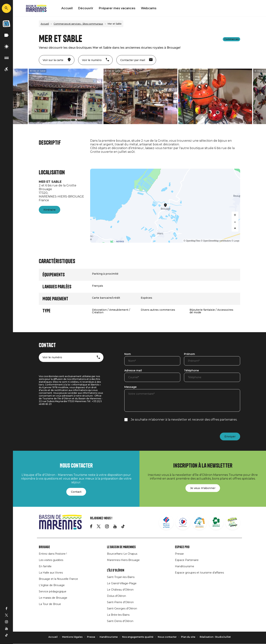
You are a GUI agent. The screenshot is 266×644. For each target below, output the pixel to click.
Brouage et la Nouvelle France (58, 579)
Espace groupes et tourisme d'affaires (199, 573)
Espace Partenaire (187, 560)
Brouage (44, 547)
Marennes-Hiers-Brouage (123, 560)
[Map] (165, 206)
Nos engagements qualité (138, 637)
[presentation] (152, 434)
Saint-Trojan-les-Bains (121, 577)
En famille (45, 566)
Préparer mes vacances (117, 8)
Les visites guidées (51, 560)
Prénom (189, 354)
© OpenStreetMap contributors (216, 241)
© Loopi (235, 241)
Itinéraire (50, 210)
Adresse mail (133, 371)
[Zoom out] (235, 222)
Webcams (149, 8)
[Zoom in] (235, 215)
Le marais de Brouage (53, 598)
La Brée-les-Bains (118, 615)
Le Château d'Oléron (120, 590)
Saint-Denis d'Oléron (120, 621)
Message (130, 387)
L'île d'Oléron (116, 570)
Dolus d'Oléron (116, 596)
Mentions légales (72, 637)
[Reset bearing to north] (235, 228)
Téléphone (191, 371)
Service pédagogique (53, 591)
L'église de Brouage (52, 585)
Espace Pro (182, 547)
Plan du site (188, 637)
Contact (76, 492)
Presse (179, 554)
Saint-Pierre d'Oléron (120, 602)
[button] (18, 94)
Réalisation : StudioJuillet (215, 637)
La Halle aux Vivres (51, 573)
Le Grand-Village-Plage (122, 583)
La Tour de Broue (50, 604)
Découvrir (86, 8)
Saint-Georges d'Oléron (122, 608)
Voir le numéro (52, 357)
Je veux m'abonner (203, 488)
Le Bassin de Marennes (121, 547)
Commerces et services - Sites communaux (78, 24)
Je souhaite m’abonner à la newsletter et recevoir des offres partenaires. (184, 420)
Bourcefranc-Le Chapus (122, 554)
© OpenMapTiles (192, 241)
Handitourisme (185, 566)
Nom (128, 354)
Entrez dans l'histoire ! (53, 554)
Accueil (67, 8)
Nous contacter (167, 637)
